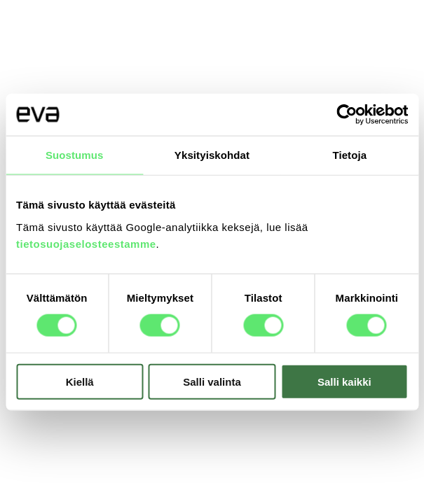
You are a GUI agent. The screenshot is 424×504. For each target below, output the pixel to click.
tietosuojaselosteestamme (86, 243)
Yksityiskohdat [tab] (212, 155)
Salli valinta (212, 381)
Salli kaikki (344, 381)
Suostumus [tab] (75, 155)
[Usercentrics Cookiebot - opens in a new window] (347, 115)
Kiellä (80, 381)
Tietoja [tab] (349, 155)
